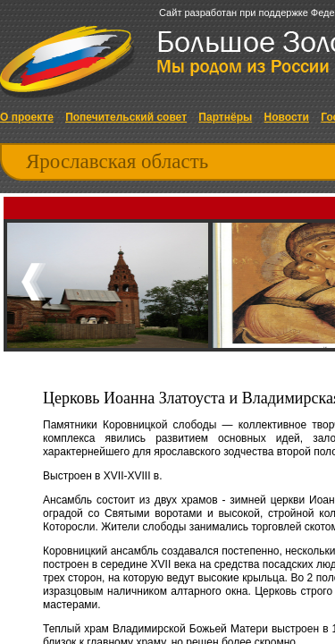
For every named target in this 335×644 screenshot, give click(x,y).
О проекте (27, 117)
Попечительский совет (126, 117)
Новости (287, 117)
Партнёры (225, 117)
